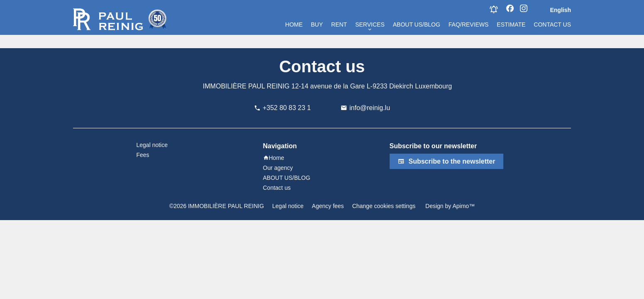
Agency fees (328, 206)
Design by (449, 206)
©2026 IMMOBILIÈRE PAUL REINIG (217, 206)
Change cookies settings (384, 206)
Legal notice (288, 206)
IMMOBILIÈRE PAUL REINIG (246, 86)
